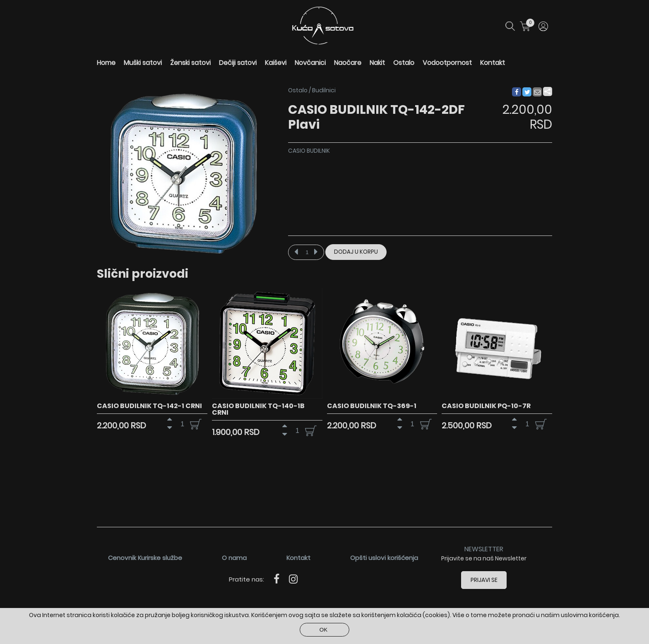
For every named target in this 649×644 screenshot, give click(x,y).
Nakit (377, 63)
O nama (234, 558)
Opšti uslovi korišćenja (384, 558)
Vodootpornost (447, 63)
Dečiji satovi (238, 63)
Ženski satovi (190, 63)
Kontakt (493, 63)
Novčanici (310, 63)
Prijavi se (484, 580)
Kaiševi (276, 63)
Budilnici (324, 90)
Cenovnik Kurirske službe (145, 558)
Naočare (348, 63)
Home (106, 63)
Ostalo (404, 63)
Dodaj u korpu (356, 252)
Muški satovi (143, 63)
